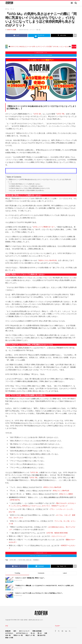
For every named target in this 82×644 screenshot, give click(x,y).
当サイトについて (24, 631)
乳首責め (36, 560)
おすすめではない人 (22, 633)
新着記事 (8, 631)
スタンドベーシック (59, 536)
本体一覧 (8, 635)
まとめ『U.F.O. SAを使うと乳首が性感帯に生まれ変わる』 (28, 190)
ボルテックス (18, 518)
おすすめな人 (9, 633)
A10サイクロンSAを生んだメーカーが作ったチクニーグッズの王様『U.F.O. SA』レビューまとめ (40, 46)
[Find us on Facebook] (55, 631)
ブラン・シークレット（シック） (62, 509)
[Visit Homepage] (9, 3)
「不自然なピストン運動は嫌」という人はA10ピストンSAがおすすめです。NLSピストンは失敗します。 (45, 586)
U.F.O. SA (37, 114)
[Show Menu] (72, 3)
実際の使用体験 (37, 631)
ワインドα (58, 521)
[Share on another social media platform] (75, 35)
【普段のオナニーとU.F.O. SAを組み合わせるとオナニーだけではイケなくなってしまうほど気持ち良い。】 (39, 181)
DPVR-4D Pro (15, 500)
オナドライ (46, 506)
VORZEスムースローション (32, 506)
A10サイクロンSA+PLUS (48, 260)
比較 (46, 633)
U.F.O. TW (60, 114)
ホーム (7, 9)
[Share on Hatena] (39, 35)
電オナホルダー (62, 503)
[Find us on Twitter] (59, 631)
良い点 (12, 9)
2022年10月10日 (24, 30)
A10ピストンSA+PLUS (61, 491)
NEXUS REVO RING (61, 533)
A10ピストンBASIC (66, 494)
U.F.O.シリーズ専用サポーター (44, 227)
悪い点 (40, 633)
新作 (15, 631)
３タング (67, 515)
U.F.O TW (50, 533)
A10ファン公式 (12, 30)
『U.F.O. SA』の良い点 (25, 560)
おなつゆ (12, 512)
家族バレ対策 (9, 638)
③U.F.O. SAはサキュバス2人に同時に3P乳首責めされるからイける (30, 188)
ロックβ (66, 521)
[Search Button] (76, 3)
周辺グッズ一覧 (30, 635)
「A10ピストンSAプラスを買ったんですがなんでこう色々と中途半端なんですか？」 (39, 593)
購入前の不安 (41, 635)
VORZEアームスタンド (60, 506)
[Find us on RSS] (70, 631)
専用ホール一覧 (18, 635)
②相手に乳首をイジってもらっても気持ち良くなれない (27, 186)
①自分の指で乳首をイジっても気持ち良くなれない (26, 184)
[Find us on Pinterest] (62, 631)
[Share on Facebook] (16, 35)
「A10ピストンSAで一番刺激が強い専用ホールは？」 (30, 578)
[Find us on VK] (66, 631)
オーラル (59, 515)
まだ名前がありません (56, 527)
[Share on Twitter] (62, 35)
